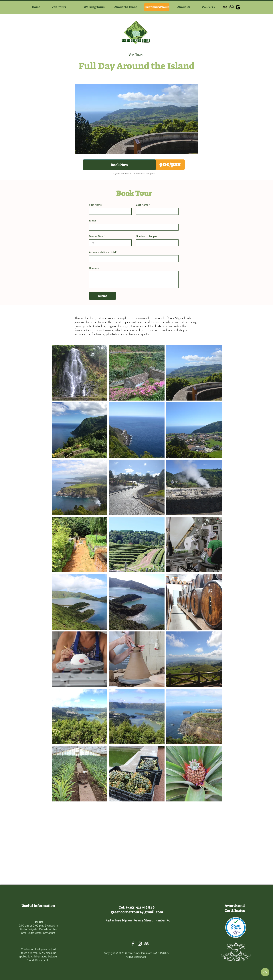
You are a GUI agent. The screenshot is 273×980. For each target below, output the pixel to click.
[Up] (265, 972)
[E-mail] (133, 227)
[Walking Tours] (94, 7)
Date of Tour (97, 236)
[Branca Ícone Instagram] (140, 944)
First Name (96, 205)
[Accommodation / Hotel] (133, 259)
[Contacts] (208, 7)
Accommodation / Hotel (103, 252)
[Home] (36, 7)
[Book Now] (119, 165)
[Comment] (134, 279)
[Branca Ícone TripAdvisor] (147, 944)
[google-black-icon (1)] (238, 7)
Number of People (147, 236)
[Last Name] (156, 211)
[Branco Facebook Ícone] (133, 944)
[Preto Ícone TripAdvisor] (225, 7)
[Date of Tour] (93, 243)
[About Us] (184, 7)
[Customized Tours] (157, 7)
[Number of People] (156, 243)
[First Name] (109, 211)
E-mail (93, 221)
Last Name (143, 205)
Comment (95, 268)
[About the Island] (126, 7)
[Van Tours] (59, 7)
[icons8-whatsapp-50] (232, 7)
